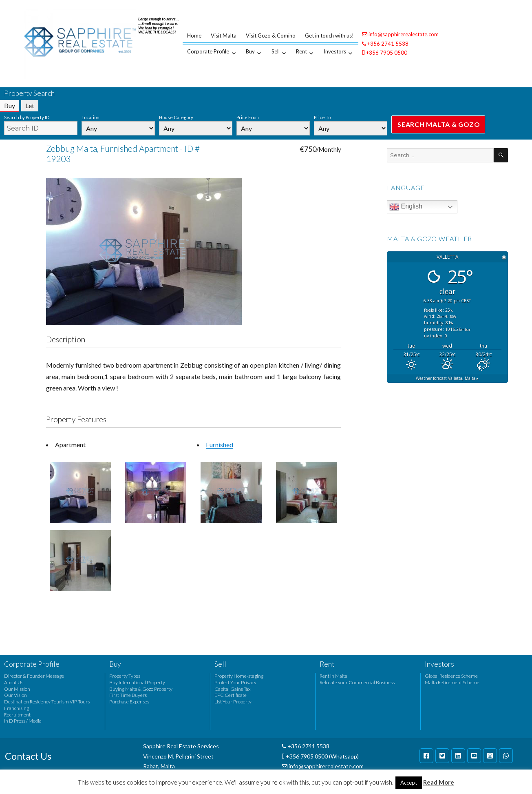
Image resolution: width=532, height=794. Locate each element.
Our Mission (17, 689)
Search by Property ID (27, 117)
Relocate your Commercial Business (357, 682)
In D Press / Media (23, 721)
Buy (250, 51)
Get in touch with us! (329, 35)
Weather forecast (447, 378)
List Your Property (233, 702)
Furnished (220, 445)
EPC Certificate (231, 695)
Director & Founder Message (34, 676)
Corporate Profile (208, 51)
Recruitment (17, 715)
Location (91, 117)
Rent (301, 51)
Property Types (125, 676)
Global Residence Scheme (451, 676)
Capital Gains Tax (233, 689)
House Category (176, 117)
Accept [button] (409, 783)
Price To (322, 117)
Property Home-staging (239, 676)
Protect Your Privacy (235, 682)
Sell (276, 51)
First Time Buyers (128, 695)
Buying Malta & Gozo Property (141, 689)
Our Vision (15, 695)
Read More (439, 782)
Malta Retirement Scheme (452, 682)
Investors (335, 51)
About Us (14, 682)
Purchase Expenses (129, 702)
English (406, 207)
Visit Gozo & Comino (271, 35)
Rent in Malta (333, 676)
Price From (248, 117)
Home (194, 35)
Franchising (17, 708)
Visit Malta (224, 35)
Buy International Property (137, 682)
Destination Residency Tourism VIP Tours (47, 702)
